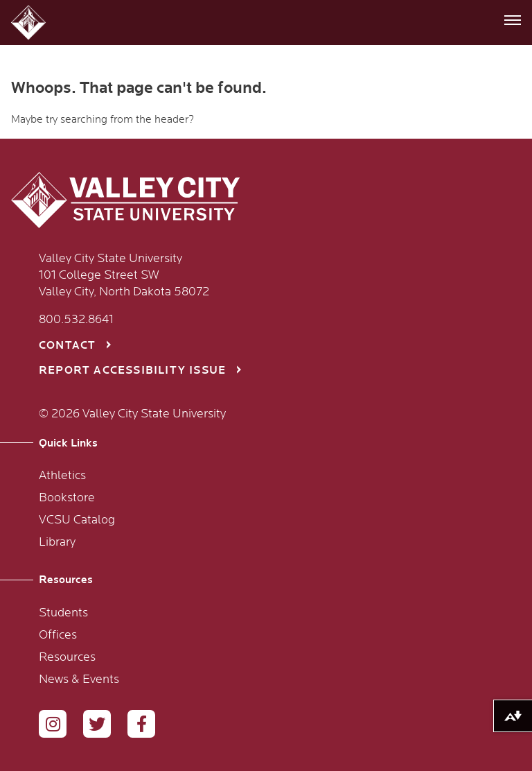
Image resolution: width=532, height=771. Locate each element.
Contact (67, 346)
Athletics (62, 476)
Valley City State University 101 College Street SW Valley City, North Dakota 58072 (124, 275)
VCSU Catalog (77, 520)
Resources (67, 657)
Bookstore (67, 498)
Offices (58, 635)
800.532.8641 (76, 320)
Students (63, 613)
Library (57, 542)
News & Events (79, 679)
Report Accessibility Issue (132, 371)
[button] (30, 23)
